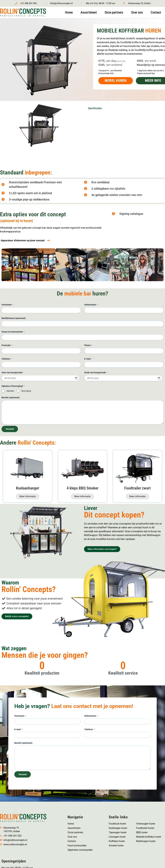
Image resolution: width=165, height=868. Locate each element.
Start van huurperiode (13, 373)
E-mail (88, 359)
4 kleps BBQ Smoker (82, 488)
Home (69, 12)
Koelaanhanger (28, 488)
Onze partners (114, 12)
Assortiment (89, 12)
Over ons (137, 12)
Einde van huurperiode (96, 373)
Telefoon (7, 359)
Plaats (88, 346)
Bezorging (26, 391)
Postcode (7, 346)
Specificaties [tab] (95, 108)
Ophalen (10, 391)
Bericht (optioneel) (11, 398)
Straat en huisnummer (13, 332)
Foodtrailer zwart (137, 488)
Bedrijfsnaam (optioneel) (14, 318)
